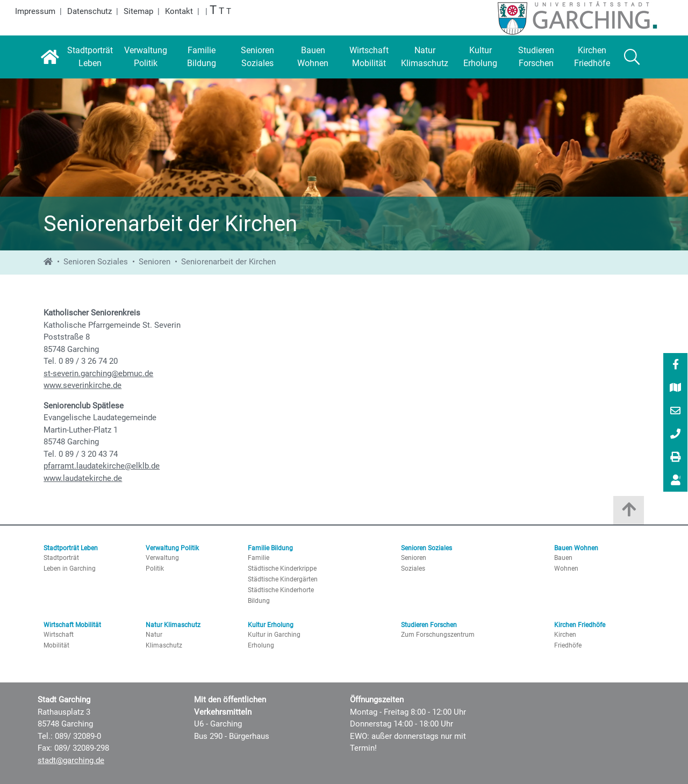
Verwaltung (162, 558)
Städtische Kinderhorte (281, 590)
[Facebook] (676, 365)
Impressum (35, 11)
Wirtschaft (59, 635)
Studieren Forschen (429, 625)
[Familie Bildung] (202, 57)
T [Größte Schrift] (213, 10)
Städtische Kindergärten (283, 579)
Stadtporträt (61, 558)
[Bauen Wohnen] (313, 57)
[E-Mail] (676, 412)
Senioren (155, 262)
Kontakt (179, 11)
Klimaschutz (164, 645)
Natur (154, 635)
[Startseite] (50, 57)
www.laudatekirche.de (83, 478)
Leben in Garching (70, 569)
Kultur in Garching (274, 635)
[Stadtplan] (676, 389)
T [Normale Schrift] (229, 11)
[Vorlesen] (676, 480)
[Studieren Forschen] (536, 57)
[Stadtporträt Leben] (90, 57)
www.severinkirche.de (83, 385)
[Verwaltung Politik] (146, 57)
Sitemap (138, 11)
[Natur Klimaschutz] (425, 57)
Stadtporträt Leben (71, 548)
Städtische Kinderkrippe (282, 569)
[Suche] (632, 57)
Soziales (413, 569)
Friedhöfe (568, 645)
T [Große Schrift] (221, 11)
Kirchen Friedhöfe (580, 625)
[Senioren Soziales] (257, 57)
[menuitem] (675, 365)
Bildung (259, 601)
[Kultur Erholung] (481, 57)
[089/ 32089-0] (676, 435)
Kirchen (565, 635)
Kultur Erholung (271, 625)
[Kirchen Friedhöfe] (592, 57)
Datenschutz (89, 11)
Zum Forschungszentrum (438, 635)
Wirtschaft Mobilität (72, 625)
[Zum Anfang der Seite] (629, 513)
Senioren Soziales (96, 262)
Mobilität (56, 645)
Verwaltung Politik (172, 548)
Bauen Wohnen (576, 548)
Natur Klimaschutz (173, 625)
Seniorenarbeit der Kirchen (228, 262)
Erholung (261, 645)
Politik (155, 569)
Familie (259, 558)
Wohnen (566, 569)
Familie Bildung (270, 548)
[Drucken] (676, 458)
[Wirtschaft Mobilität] (369, 57)
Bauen (563, 558)
